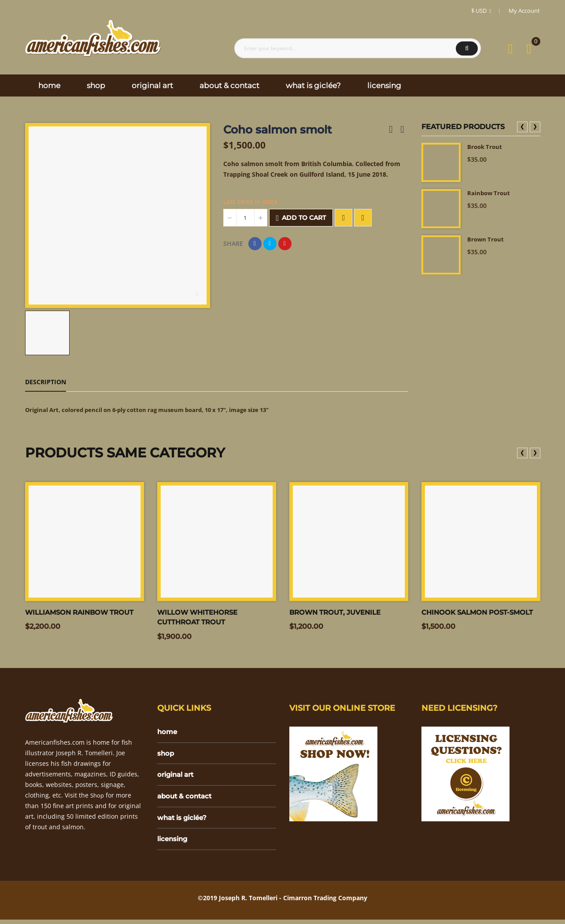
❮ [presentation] (522, 126)
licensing (174, 843)
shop (166, 755)
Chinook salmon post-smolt (480, 613)
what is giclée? (184, 821)
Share (255, 244)
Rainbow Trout (490, 193)
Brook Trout (486, 147)
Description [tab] (46, 382)
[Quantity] (245, 218)
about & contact (186, 799)
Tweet (270, 244)
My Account (524, 11)
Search (467, 48)
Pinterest (285, 244)
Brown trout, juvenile (338, 613)
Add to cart (301, 218)
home (168, 733)
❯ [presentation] (535, 126)
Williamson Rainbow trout (83, 613)
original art (177, 777)
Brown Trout (486, 239)
